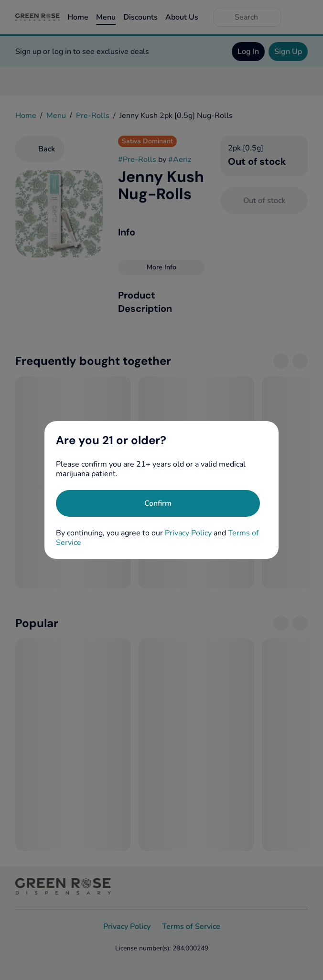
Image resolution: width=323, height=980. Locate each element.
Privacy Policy (188, 533)
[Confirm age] (158, 503)
